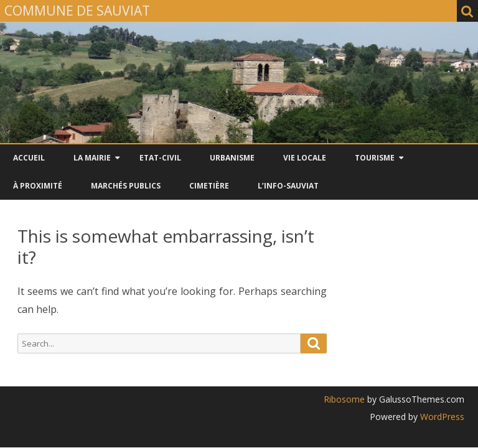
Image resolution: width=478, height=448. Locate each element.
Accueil (29, 158)
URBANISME (232, 158)
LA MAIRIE (92, 158)
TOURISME (375, 158)
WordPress (441, 417)
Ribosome (344, 399)
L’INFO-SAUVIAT (288, 186)
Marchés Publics (126, 186)
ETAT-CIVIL (160, 158)
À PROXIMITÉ (38, 186)
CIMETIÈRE (209, 186)
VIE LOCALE (305, 158)
